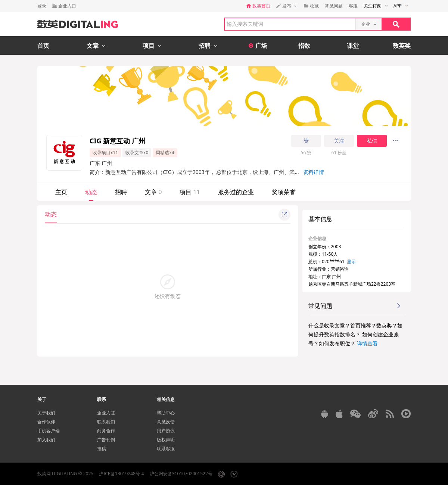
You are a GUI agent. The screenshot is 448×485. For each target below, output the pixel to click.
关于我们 (46, 413)
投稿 (102, 449)
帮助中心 (166, 413)
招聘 (121, 192)
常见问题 (334, 6)
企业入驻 (106, 413)
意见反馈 (166, 422)
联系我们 (106, 422)
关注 (339, 141)
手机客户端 (49, 431)
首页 (43, 46)
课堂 (353, 46)
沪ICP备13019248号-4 (122, 474)
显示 (351, 262)
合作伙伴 (46, 422)
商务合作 (106, 431)
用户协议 (166, 431)
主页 (61, 192)
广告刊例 (106, 440)
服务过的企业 (236, 192)
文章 (153, 192)
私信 (372, 141)
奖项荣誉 (284, 192)
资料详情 (314, 172)
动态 (91, 192)
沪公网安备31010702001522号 (181, 474)
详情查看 (367, 343)
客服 (353, 6)
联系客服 (166, 449)
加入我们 (46, 440)
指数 (304, 46)
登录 (42, 6)
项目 (190, 192)
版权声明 (166, 440)
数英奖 (402, 46)
